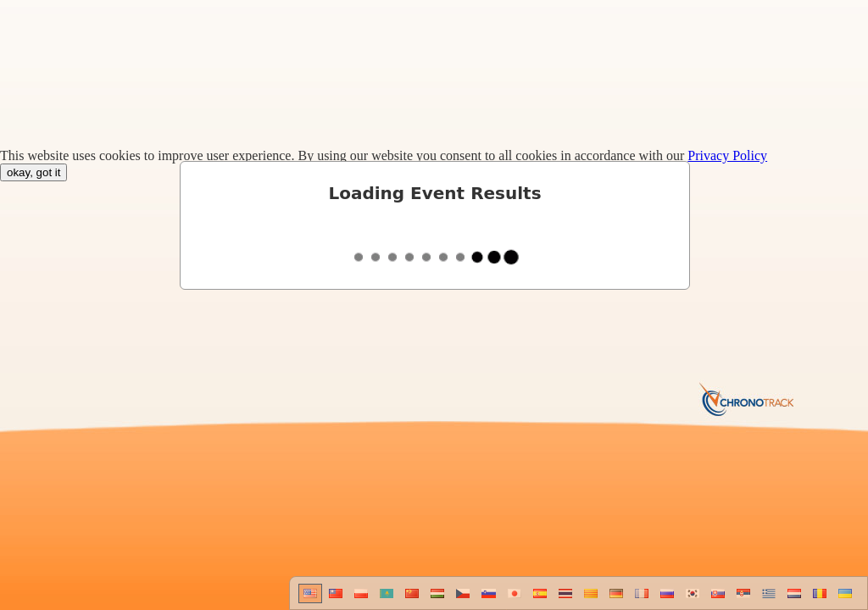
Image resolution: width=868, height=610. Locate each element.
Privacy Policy (727, 155)
